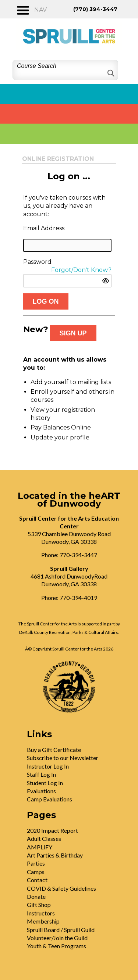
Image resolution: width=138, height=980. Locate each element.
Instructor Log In (48, 766)
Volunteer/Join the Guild (57, 938)
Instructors (41, 913)
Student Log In (45, 783)
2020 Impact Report (52, 830)
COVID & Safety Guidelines (61, 888)
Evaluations (41, 791)
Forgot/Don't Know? (81, 270)
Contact (37, 880)
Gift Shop (39, 905)
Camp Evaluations (49, 799)
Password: (38, 262)
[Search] (110, 73)
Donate (36, 896)
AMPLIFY (40, 847)
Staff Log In (41, 774)
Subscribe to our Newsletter (63, 758)
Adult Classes (44, 838)
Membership (43, 921)
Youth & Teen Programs (56, 946)
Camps (36, 872)
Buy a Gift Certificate (54, 750)
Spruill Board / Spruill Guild (61, 930)
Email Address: (44, 228)
